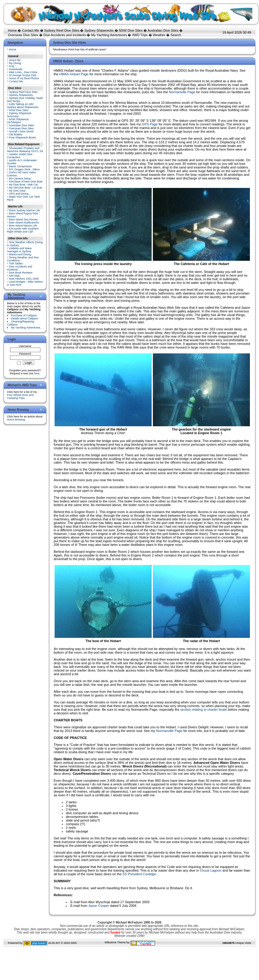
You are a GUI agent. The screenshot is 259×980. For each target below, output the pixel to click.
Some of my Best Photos (24, 78)
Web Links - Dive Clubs (23, 72)
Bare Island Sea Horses (24, 219)
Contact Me (30, 30)
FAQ (12, 66)
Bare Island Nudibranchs (24, 223)
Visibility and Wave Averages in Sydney (19, 250)
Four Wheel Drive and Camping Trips (20, 396)
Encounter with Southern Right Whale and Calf (23, 230)
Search (176, 35)
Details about (25, 318)
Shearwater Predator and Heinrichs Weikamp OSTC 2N (25, 150)
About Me (15, 60)
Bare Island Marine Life (23, 226)
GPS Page (150, 124)
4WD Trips (140, 35)
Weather (159, 35)
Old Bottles (16, 134)
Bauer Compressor (21, 166)
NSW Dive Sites (131, 30)
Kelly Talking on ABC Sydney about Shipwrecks (23, 106)
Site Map (15, 276)
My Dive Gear (17, 191)
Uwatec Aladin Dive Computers (20, 156)
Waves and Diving (20, 254)
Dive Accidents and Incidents (65, 35)
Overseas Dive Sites (23, 35)
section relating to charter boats (204, 709)
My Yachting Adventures (109, 35)
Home (12, 30)
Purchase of (24, 315)
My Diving (15, 63)
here (37, 373)
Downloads (16, 69)
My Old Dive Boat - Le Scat (26, 188)
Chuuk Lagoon (211, 870)
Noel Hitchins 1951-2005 (24, 279)
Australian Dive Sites (163, 30)
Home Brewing (16, 420)
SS (139, 874)
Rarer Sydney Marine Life (25, 210)
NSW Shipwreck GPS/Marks (18, 121)
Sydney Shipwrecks (99, 30)
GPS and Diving (19, 194)
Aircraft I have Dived (21, 131)
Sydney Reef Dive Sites (62, 30)
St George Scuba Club (23, 75)
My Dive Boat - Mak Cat (24, 185)
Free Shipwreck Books (23, 138)
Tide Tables (16, 264)
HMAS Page (74, 74)
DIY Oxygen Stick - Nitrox (25, 169)
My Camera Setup (20, 179)
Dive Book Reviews (21, 273)
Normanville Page (182, 92)
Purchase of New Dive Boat (26, 182)
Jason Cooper (99, 906)
